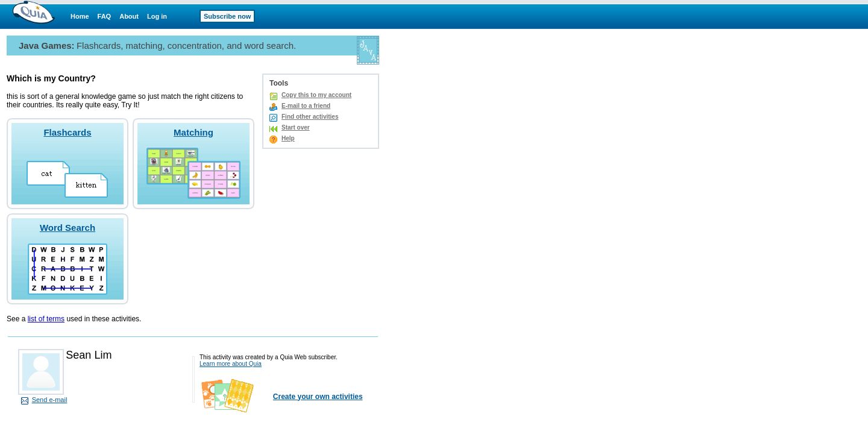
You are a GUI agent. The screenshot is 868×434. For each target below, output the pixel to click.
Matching (193, 132)
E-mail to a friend (306, 106)
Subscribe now (227, 16)
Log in (157, 16)
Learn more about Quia (231, 364)
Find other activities (310, 117)
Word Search (68, 228)
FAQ (105, 16)
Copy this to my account (316, 95)
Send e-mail (50, 400)
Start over (296, 127)
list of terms (46, 319)
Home (80, 16)
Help (288, 138)
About (129, 16)
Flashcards (67, 132)
